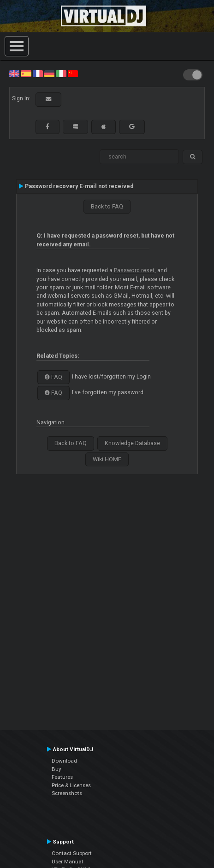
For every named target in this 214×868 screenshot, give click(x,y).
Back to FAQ (107, 207)
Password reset (134, 270)
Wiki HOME (107, 459)
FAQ (53, 377)
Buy (56, 769)
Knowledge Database (132, 443)
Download (64, 761)
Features (62, 777)
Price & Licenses (71, 785)
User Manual (67, 862)
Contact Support (72, 853)
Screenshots (67, 793)
